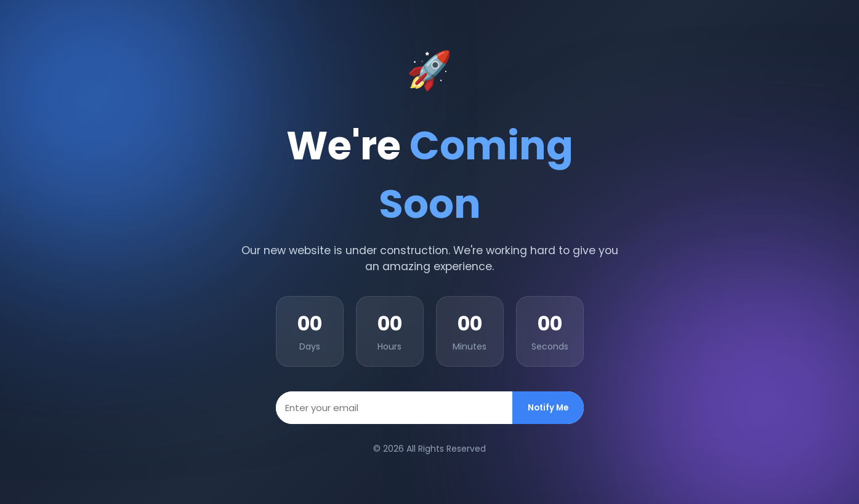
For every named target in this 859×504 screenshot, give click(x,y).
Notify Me (548, 408)
